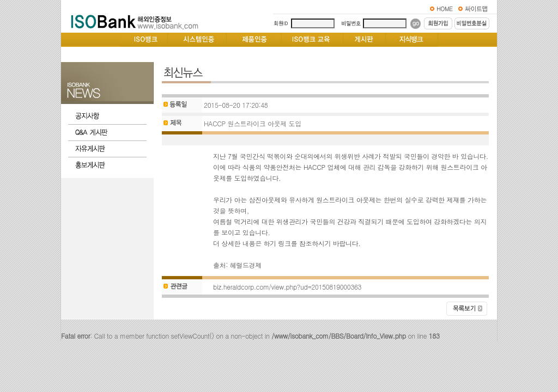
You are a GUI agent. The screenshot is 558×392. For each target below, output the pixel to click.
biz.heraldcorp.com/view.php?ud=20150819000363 (287, 287)
